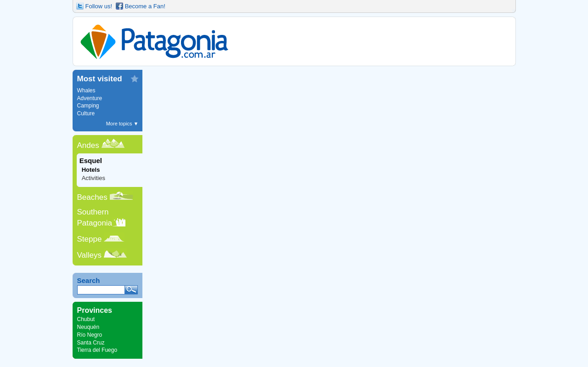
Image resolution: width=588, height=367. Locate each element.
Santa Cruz (91, 343)
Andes (88, 145)
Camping (88, 106)
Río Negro (90, 335)
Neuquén (88, 327)
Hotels (91, 170)
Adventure (90, 98)
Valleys (90, 255)
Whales (86, 90)
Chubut (86, 319)
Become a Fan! (145, 6)
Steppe (90, 239)
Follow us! (99, 6)
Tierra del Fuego (97, 350)
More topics (122, 124)
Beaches (92, 197)
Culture (86, 113)
